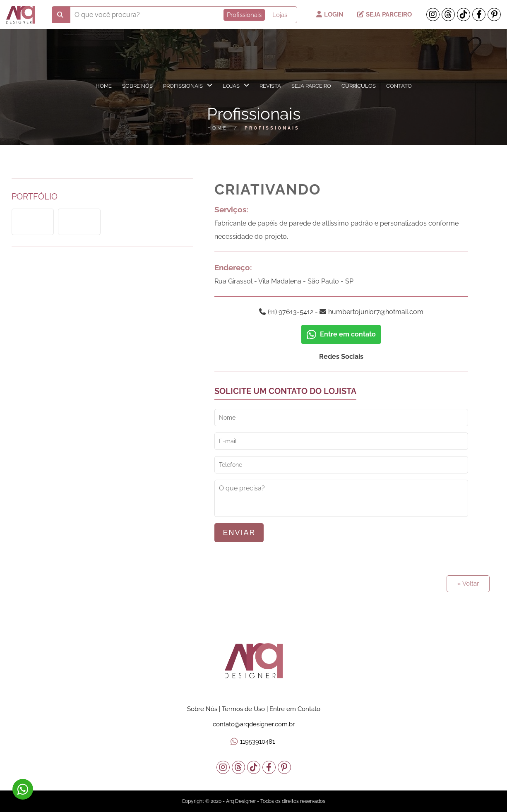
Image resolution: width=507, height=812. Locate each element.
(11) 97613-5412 (291, 312)
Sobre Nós (137, 86)
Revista (270, 86)
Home (104, 86)
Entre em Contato (295, 709)
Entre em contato (341, 334)
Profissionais (188, 86)
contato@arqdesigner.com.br (254, 724)
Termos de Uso (243, 709)
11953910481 (257, 742)
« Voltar (468, 584)
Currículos (359, 86)
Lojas (236, 86)
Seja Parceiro (384, 14)
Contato (399, 86)
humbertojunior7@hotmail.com (376, 312)
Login (330, 14)
